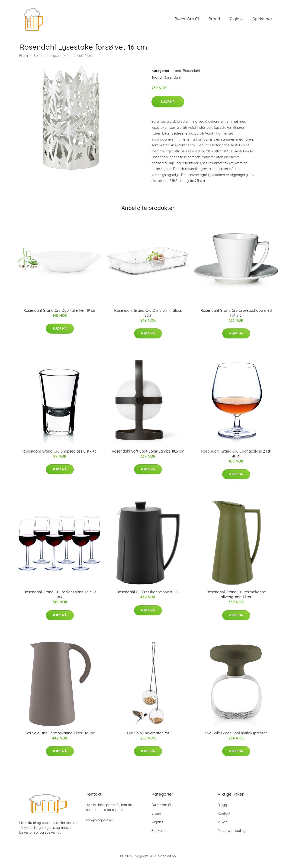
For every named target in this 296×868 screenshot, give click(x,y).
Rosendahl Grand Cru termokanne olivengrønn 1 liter (236, 599)
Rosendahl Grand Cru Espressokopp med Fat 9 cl (236, 317)
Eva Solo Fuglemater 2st (148, 737)
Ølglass (236, 21)
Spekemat (262, 21)
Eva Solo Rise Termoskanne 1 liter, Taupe (60, 737)
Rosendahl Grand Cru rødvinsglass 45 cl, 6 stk (60, 599)
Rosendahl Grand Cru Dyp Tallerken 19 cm (60, 314)
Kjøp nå (168, 106)
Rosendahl (191, 75)
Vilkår (222, 826)
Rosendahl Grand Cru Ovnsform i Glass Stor (148, 317)
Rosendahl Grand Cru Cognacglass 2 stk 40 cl (236, 458)
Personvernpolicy (232, 834)
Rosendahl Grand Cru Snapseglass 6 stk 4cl (60, 455)
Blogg (222, 809)
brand (214, 21)
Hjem (24, 59)
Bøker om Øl (187, 21)
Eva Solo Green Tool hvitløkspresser (236, 737)
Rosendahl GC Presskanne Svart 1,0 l (148, 596)
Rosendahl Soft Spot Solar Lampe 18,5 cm (148, 455)
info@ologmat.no (99, 824)
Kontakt (224, 817)
